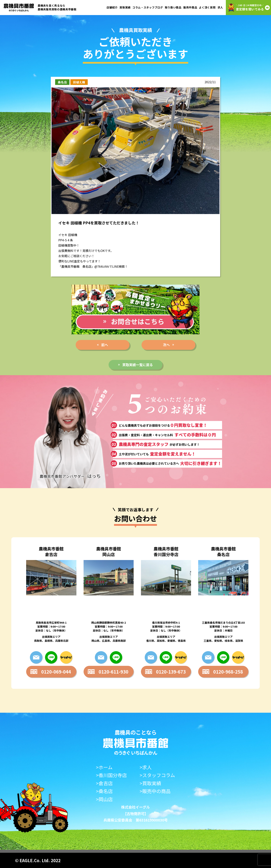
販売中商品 (190, 7)
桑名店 (62, 82)
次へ (166, 345)
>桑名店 (104, 791)
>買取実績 (150, 783)
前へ (105, 345)
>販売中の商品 (155, 791)
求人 (220, 7)
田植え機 (79, 82)
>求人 (146, 767)
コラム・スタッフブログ (148, 7)
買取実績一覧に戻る (138, 365)
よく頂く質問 (207, 7)
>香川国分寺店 (111, 775)
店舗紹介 (112, 7)
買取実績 (125, 7)
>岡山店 (104, 799)
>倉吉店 (104, 783)
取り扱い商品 (173, 7)
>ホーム (104, 767)
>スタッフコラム (157, 775)
